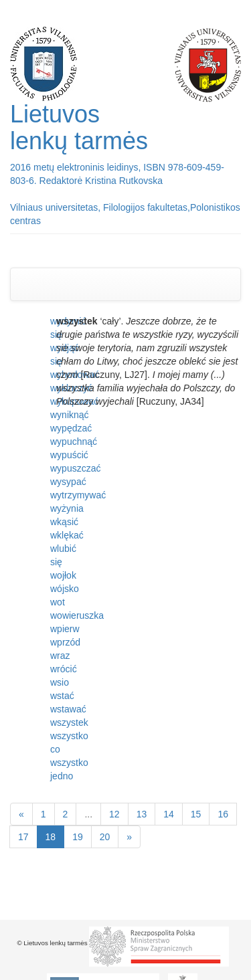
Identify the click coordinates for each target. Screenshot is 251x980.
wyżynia (67, 508)
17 (23, 837)
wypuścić (69, 455)
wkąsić (64, 522)
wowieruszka (77, 615)
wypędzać (71, 428)
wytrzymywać (78, 495)
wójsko (65, 589)
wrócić (64, 669)
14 (169, 814)
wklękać (67, 535)
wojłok (63, 575)
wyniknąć (70, 415)
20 (105, 837)
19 (78, 837)
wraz (60, 656)
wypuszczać (75, 468)
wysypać (68, 482)
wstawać (68, 709)
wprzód (65, 642)
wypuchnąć (74, 442)
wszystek (69, 722)
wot (58, 602)
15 (196, 814)
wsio (60, 682)
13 (142, 814)
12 (114, 814)
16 (223, 814)
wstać (62, 696)
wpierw (65, 629)
